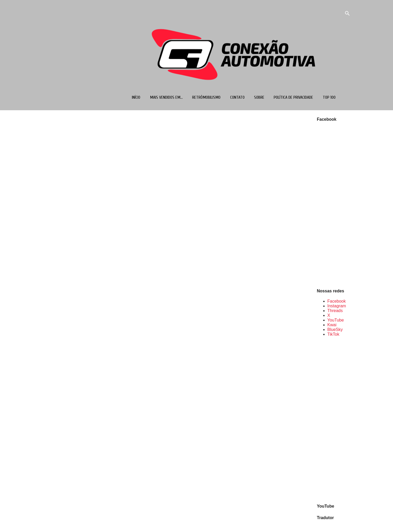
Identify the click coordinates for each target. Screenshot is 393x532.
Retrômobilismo (206, 97)
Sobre (259, 97)
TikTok (333, 334)
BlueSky (335, 330)
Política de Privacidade (293, 97)
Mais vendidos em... (166, 97)
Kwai (332, 325)
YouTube (336, 320)
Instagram (337, 306)
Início (136, 97)
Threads (335, 311)
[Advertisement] (334, 420)
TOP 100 (329, 97)
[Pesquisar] (347, 14)
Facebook (337, 301)
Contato (237, 97)
